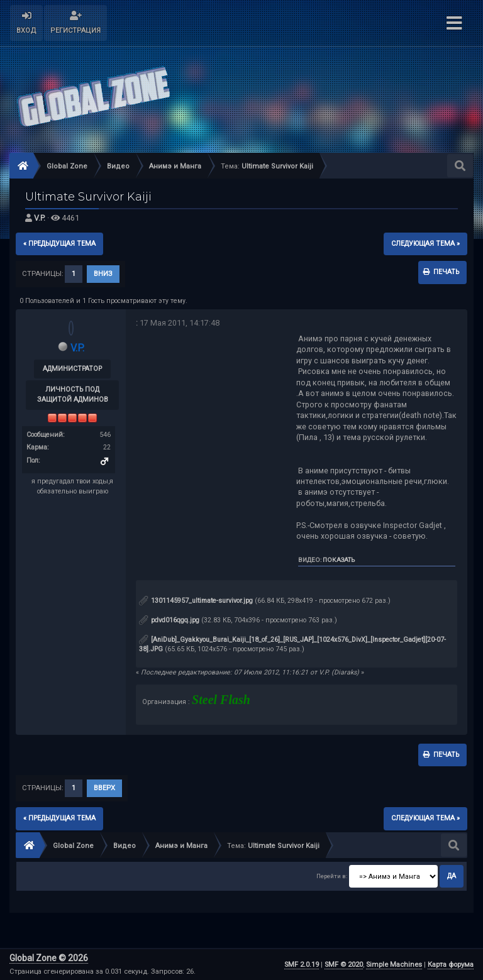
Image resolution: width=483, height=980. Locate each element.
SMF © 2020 (344, 965)
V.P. (40, 218)
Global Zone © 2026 (49, 958)
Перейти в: (332, 876)
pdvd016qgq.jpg (169, 620)
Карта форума (451, 965)
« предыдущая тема (59, 244)
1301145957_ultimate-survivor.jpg (196, 601)
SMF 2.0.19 (302, 965)
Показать (339, 560)
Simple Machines (394, 965)
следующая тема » (425, 244)
